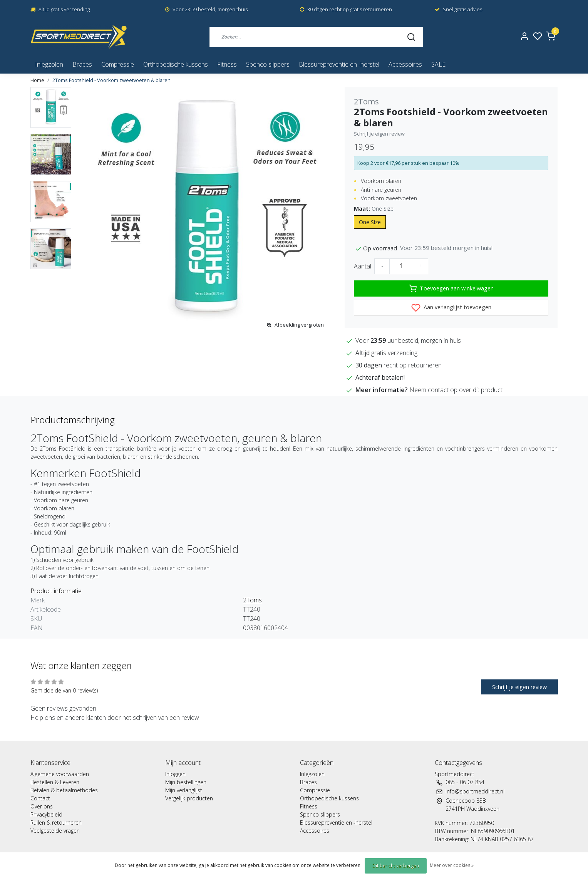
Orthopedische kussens (176, 64)
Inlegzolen (49, 64)
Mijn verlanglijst (184, 790)
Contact (40, 798)
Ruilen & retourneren (56, 823)
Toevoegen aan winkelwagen (451, 288)
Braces (82, 64)
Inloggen (175, 774)
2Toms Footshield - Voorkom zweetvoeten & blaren (111, 80)
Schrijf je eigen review (379, 134)
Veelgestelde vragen (55, 831)
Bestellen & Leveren (55, 782)
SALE (438, 64)
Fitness (227, 64)
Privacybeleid (46, 814)
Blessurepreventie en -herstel (339, 64)
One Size (370, 222)
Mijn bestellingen (186, 782)
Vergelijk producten (189, 798)
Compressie (118, 64)
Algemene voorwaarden (60, 774)
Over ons (42, 806)
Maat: (374, 209)
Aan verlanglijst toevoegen (451, 308)
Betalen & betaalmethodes (64, 790)
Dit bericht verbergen (396, 866)
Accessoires (405, 64)
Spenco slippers (268, 64)
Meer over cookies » (452, 865)
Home (37, 80)
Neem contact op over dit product (456, 390)
